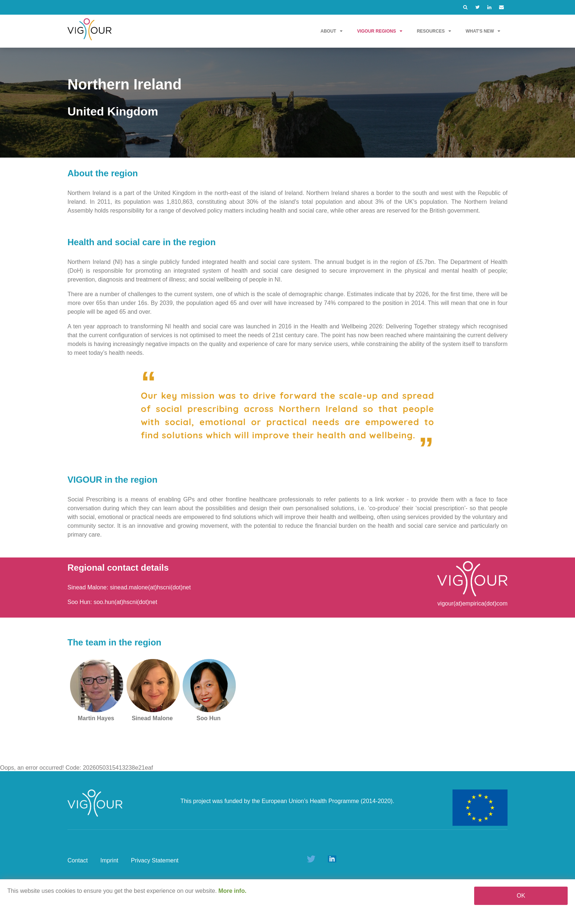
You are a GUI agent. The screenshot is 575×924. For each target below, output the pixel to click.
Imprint (109, 860)
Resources (434, 31)
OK (521, 896)
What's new (483, 31)
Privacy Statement (155, 860)
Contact (78, 860)
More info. (232, 891)
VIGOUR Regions (380, 31)
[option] (287, 103)
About (332, 31)
